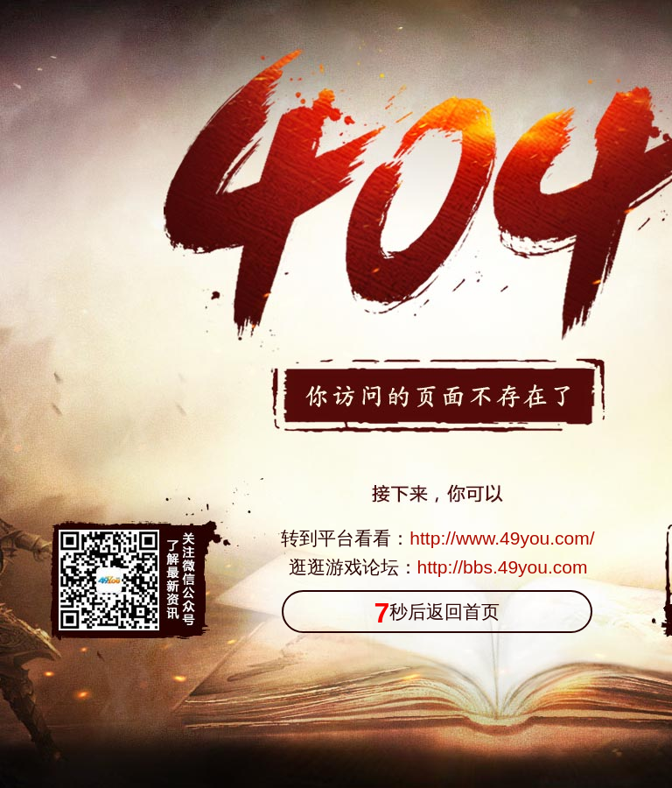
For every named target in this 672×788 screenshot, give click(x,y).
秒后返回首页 (437, 613)
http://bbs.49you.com (503, 567)
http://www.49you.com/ (502, 538)
